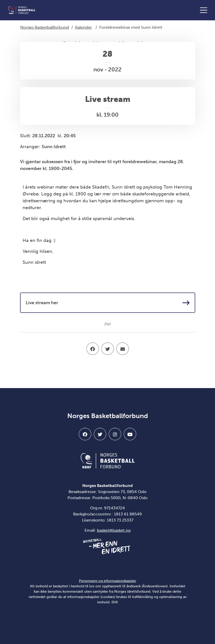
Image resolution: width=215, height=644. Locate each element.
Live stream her (108, 303)
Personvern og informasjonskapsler (108, 581)
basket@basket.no (114, 530)
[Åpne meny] (205, 10)
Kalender (84, 27)
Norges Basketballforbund (45, 27)
